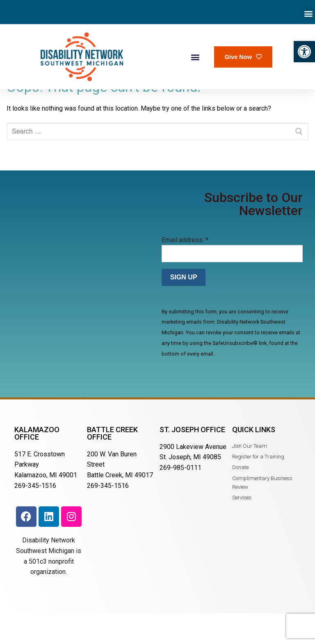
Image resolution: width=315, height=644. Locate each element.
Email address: (185, 267)
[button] (304, 52)
